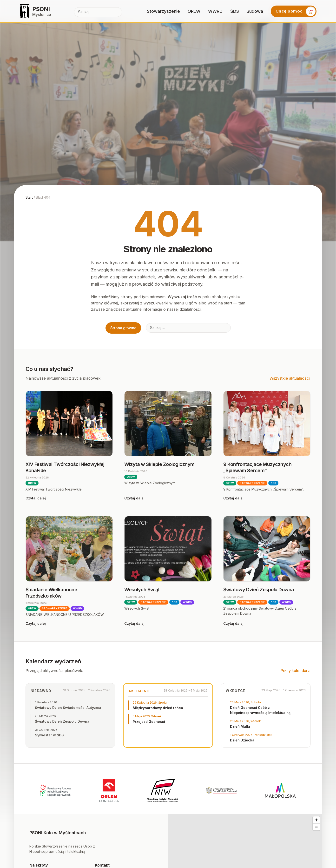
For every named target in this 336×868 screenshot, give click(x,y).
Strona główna (123, 328)
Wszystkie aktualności (290, 378)
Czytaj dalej (36, 498)
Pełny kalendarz (295, 671)
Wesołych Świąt (142, 590)
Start (29, 197)
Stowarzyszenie (163, 11)
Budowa (255, 11)
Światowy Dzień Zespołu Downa (259, 590)
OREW (194, 11)
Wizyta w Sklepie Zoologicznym (159, 464)
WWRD (215, 11)
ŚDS (235, 11)
